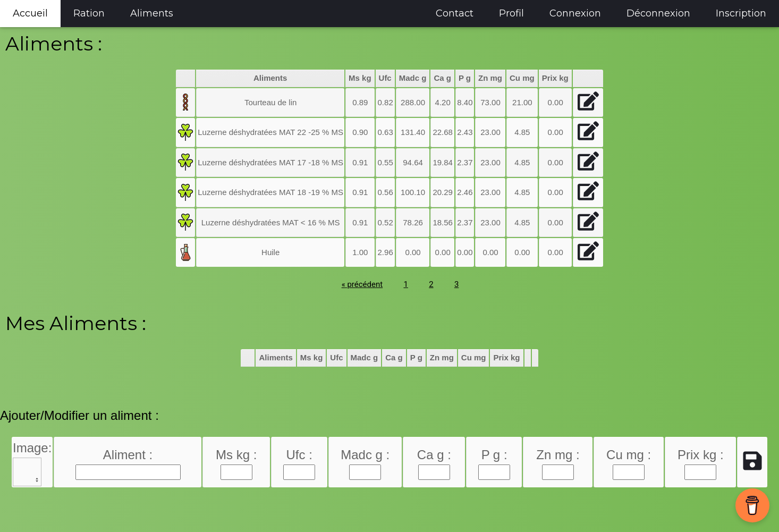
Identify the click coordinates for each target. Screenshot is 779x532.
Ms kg (360, 78)
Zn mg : (558, 455)
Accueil (30, 13)
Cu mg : (629, 455)
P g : (494, 455)
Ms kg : (236, 455)
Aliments (152, 13)
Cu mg (522, 78)
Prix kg (555, 78)
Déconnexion (658, 13)
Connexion (575, 13)
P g (465, 78)
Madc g (413, 78)
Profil (511, 13)
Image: (32, 448)
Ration (89, 13)
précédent (362, 284)
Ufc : (299, 455)
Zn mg (490, 78)
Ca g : (434, 455)
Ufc (385, 78)
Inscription (741, 13)
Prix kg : (701, 455)
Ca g (442, 78)
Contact (455, 13)
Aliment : (128, 455)
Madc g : (365, 455)
